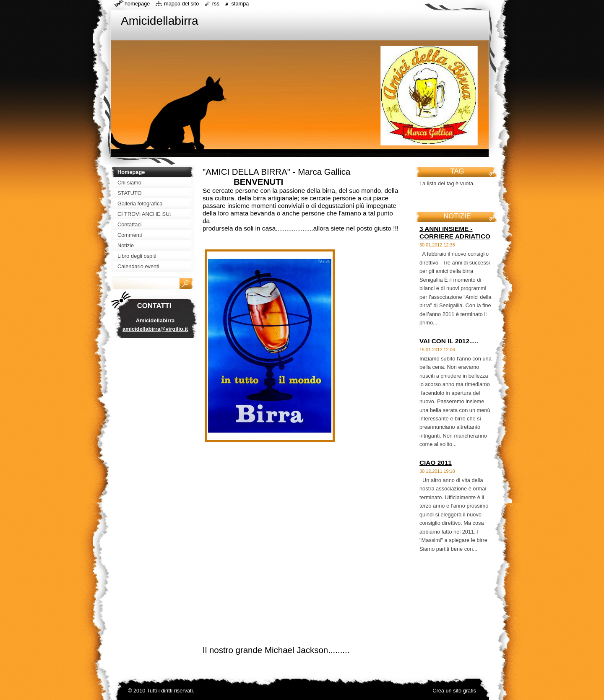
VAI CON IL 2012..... (449, 341)
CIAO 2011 (436, 463)
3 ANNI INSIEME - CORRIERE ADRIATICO (455, 232)
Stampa (240, 4)
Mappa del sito (181, 4)
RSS (216, 4)
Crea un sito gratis (454, 691)
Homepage (137, 4)
